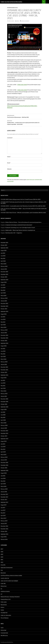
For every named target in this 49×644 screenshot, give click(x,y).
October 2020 (4, 404)
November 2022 (4, 338)
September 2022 (4, 343)
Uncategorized (4, 613)
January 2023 (4, 333)
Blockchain (3, 573)
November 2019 (4, 433)
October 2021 (4, 372)
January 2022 (4, 364)
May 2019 (3, 449)
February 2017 (4, 521)
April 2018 (3, 484)
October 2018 (4, 468)
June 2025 (3, 256)
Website (9, 169)
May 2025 (3, 258)
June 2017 (3, 510)
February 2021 (4, 394)
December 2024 (4, 272)
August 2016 (4, 537)
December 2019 (4, 431)
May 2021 (3, 386)
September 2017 (4, 502)
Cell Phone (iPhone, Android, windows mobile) (11, 575)
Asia (2, 570)
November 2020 (4, 402)
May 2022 (3, 354)
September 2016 (4, 534)
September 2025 (4, 248)
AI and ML (3, 565)
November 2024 (4, 274)
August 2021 (4, 378)
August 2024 (4, 282)
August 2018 (4, 473)
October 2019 (4, 436)
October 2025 (4, 245)
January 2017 (4, 523)
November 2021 (4, 370)
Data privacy (4, 586)
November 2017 (4, 497)
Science (2, 607)
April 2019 (3, 452)
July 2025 (3, 253)
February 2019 (4, 457)
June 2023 (3, 319)
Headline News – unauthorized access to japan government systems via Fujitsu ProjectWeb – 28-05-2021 (25, 122)
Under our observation (6, 615)
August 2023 (4, 314)
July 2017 (3, 508)
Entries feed (3, 630)
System (2, 610)
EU (1, 589)
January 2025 (4, 269)
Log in (2, 628)
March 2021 (4, 391)
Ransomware (4, 605)
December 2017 (4, 494)
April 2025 (3, 261)
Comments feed (4, 633)
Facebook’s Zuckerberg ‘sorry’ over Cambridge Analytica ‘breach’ (20, 228)
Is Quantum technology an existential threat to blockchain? (19, 225)
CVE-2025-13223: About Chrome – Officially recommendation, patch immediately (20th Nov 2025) (23, 213)
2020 (2, 557)
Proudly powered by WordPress (7, 642)
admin (17, 21)
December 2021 (4, 367)
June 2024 (3, 288)
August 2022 (4, 346)
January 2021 (4, 396)
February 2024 (4, 298)
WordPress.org (4, 635)
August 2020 (4, 409)
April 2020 (3, 420)
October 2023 (4, 309)
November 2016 (4, 529)
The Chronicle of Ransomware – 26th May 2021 (25, 116)
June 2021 (3, 383)
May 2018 (3, 481)
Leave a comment (25, 21)
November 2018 (4, 465)
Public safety (4, 602)
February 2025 (4, 266)
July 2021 (3, 380)
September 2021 (4, 375)
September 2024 (4, 280)
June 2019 (3, 447)
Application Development (7, 568)
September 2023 (4, 311)
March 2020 (4, 423)
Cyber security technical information (11, 2)
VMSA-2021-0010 (22, 85)
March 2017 (4, 518)
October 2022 (4, 341)
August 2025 (4, 250)
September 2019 (4, 439)
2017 (2, 549)
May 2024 (3, 290)
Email (9, 163)
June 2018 (3, 478)
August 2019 (4, 441)
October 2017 (4, 500)
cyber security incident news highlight (9, 581)
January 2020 (4, 428)
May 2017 (3, 513)
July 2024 (3, 285)
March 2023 (4, 327)
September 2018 (4, 470)
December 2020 (4, 399)
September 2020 (4, 407)
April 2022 (3, 356)
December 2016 (4, 526)
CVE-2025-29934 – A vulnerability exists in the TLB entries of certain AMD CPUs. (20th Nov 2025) (23, 206)
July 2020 (3, 412)
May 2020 (3, 417)
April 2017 (3, 515)
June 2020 (3, 415)
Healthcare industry (5, 591)
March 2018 (4, 486)
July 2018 (3, 476)
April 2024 (3, 293)
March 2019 (4, 455)
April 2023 (3, 325)
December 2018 (4, 462)
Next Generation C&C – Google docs (14, 233)
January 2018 (4, 492)
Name (9, 157)
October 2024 (4, 277)
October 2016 (4, 531)
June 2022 (3, 351)
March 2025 (4, 264)
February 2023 (4, 330)
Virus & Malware (5, 618)
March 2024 (4, 295)
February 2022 (4, 362)
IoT (1, 594)
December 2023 (4, 303)
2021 (2, 560)
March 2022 (4, 359)
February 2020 (4, 425)
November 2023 (4, 306)
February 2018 (4, 489)
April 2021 (3, 388)
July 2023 (3, 317)
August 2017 (4, 505)
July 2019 (3, 444)
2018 (2, 552)
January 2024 (4, 301)
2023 (2, 562)
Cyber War (3, 583)
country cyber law (5, 578)
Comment (10, 138)
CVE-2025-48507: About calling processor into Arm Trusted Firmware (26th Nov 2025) (21, 199)
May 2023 (3, 322)
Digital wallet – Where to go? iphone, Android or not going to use (20, 230)
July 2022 (3, 349)
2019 (2, 554)
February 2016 (4, 539)
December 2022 (4, 335)
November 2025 (4, 242)
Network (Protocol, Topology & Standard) (10, 597)
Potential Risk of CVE (12, 8)
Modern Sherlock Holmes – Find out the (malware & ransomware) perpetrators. (24, 222)
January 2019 (4, 460)
